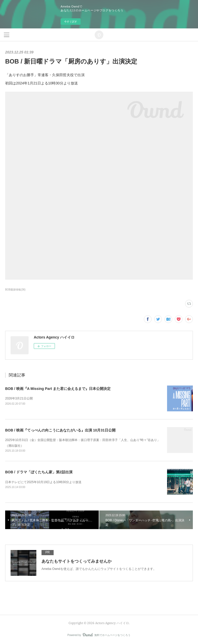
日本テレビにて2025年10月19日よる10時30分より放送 (43, 482)
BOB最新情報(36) (15, 290)
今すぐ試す (71, 22)
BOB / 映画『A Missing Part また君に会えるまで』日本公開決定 (58, 389)
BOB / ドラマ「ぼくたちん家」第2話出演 (39, 472)
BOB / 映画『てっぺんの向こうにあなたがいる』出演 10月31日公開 (60, 430)
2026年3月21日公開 (19, 398)
